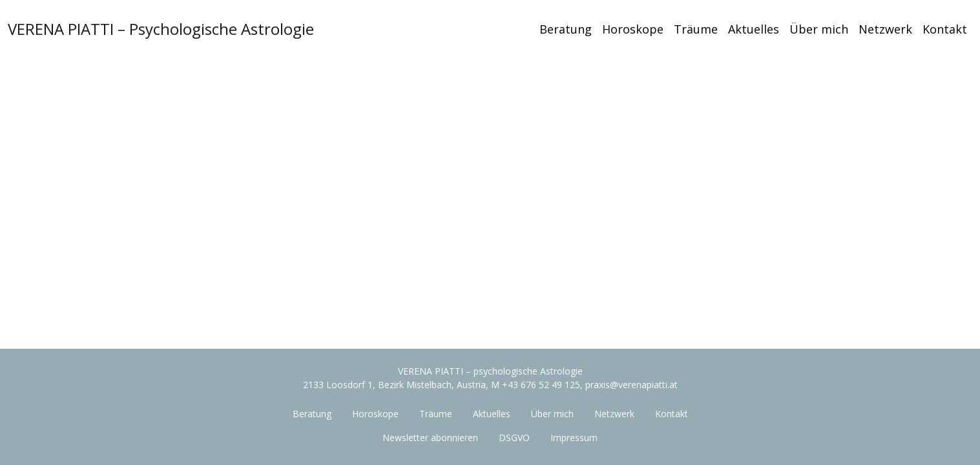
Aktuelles (754, 29)
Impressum (574, 438)
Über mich (819, 29)
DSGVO (514, 438)
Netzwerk (885, 29)
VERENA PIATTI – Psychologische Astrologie (161, 29)
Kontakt (945, 29)
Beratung (566, 29)
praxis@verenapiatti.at (631, 385)
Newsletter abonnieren (430, 438)
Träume (696, 29)
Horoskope (633, 29)
